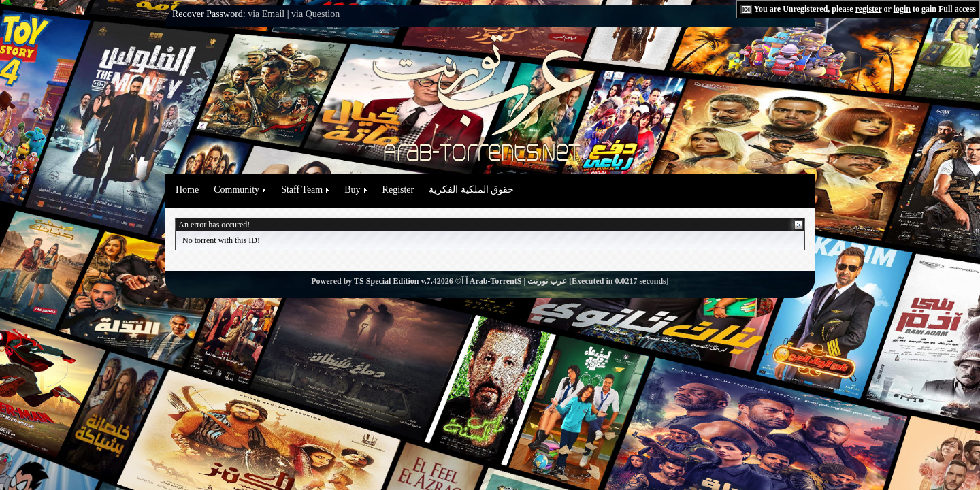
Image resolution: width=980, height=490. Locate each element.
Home (187, 190)
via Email (266, 14)
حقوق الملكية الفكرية (471, 190)
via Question (315, 14)
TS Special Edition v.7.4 (395, 281)
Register (398, 190)
